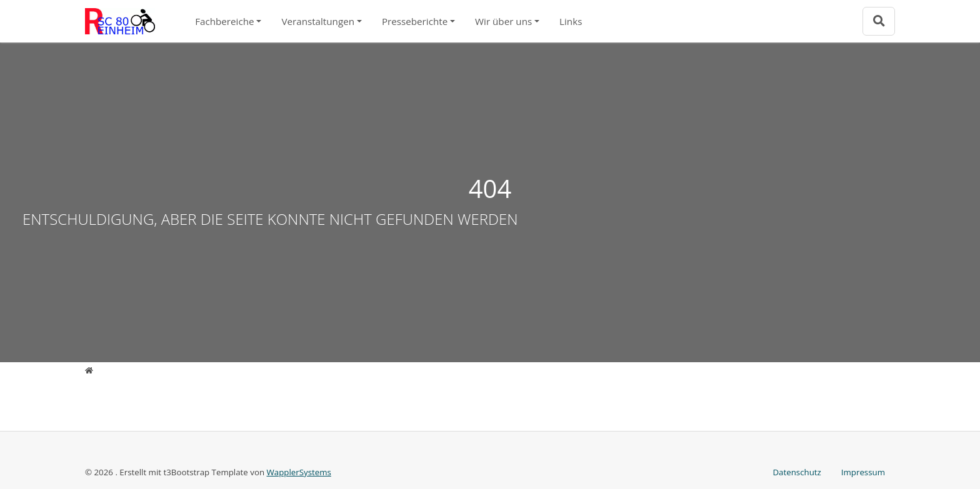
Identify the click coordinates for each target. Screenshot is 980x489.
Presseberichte (415, 21)
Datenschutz (797, 472)
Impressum (863, 472)
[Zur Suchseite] (879, 21)
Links (571, 21)
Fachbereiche (224, 21)
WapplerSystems (299, 472)
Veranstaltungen (318, 21)
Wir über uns (503, 21)
